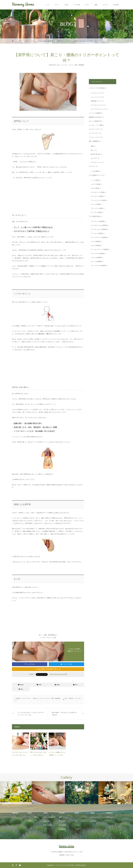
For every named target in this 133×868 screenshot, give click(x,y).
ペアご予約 (77, 5)
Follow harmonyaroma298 (58, 674)
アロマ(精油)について (95, 175)
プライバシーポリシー (81, 821)
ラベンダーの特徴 (96, 212)
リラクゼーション (96, 162)
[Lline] (39, 685)
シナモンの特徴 (95, 184)
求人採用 (116, 5)
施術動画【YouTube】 (95, 117)
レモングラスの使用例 (97, 254)
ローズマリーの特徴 (97, 196)
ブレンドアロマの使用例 (98, 266)
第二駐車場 (62, 825)
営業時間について (96, 101)
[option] (17, 793)
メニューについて (96, 97)
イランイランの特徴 (97, 208)
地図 (96, 5)
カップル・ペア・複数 (96, 125)
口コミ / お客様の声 (95, 121)
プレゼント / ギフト (95, 129)
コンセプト (15, 817)
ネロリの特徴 (95, 188)
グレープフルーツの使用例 (99, 237)
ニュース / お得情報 (95, 113)
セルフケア (94, 158)
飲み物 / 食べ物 (95, 154)
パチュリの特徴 (95, 204)
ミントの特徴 (95, 180)
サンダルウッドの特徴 (97, 192)
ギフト (87, 5)
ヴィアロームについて (97, 105)
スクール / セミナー (96, 817)
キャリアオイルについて (98, 109)
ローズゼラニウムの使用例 (99, 225)
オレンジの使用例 (96, 261)
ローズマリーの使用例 (97, 221)
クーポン (77, 825)
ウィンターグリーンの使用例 (99, 249)
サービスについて (96, 93)
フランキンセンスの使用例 (99, 229)
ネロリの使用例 (95, 245)
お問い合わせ (110, 817)
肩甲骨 (71, 698)
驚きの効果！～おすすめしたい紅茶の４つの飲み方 (64, 714)
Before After (47, 821)
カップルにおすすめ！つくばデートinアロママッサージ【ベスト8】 (31, 714)
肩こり (59, 65)
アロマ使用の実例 (94, 216)
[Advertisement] (48, 195)
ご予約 (66, 5)
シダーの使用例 (95, 241)
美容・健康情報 (79, 65)
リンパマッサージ (94, 133)
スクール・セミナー (68, 65)
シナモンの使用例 (96, 257)
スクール (105, 5)
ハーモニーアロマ (26, 698)
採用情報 (93, 821)
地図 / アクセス (64, 817)
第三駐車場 (62, 829)
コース (57, 5)
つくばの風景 (95, 171)
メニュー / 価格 (32, 817)
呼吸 (92, 146)
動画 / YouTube (48, 825)
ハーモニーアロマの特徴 (96, 88)
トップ (47, 5)
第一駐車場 (62, 821)
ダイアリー (92, 166)
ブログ (77, 829)
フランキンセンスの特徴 (98, 200)
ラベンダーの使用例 (97, 233)
